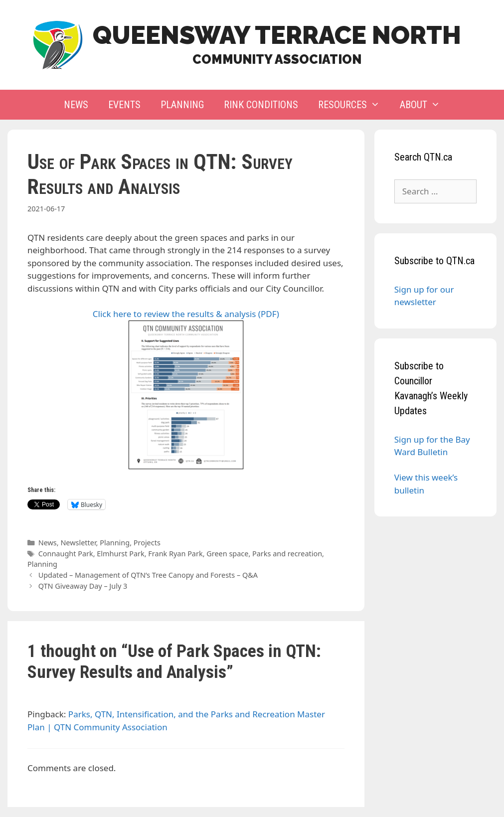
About (425, 105)
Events (124, 105)
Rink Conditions (261, 105)
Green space (227, 554)
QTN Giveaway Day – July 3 (83, 586)
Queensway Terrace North (277, 35)
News (76, 105)
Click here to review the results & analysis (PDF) (186, 389)
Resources (354, 105)
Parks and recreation (287, 554)
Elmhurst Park (120, 554)
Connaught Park (66, 554)
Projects (147, 543)
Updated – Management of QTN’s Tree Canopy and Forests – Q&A (148, 575)
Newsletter (78, 543)
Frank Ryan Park (175, 554)
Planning (182, 105)
